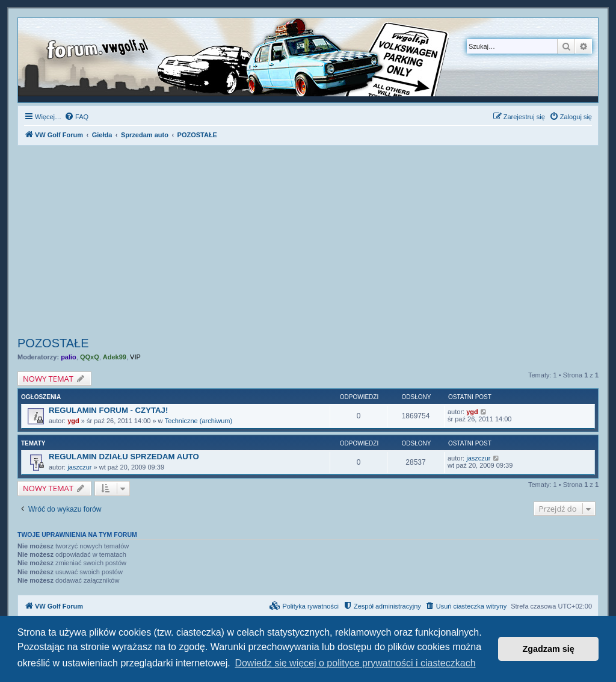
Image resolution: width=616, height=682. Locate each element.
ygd (73, 421)
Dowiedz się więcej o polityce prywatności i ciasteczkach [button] (355, 663)
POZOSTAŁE (53, 343)
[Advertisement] (308, 243)
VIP (135, 357)
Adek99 (115, 357)
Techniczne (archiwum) (199, 421)
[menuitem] (76, 117)
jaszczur (79, 467)
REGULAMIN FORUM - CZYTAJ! (108, 410)
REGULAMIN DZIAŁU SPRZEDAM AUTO (124, 457)
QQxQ (90, 357)
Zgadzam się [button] (549, 649)
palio (69, 357)
